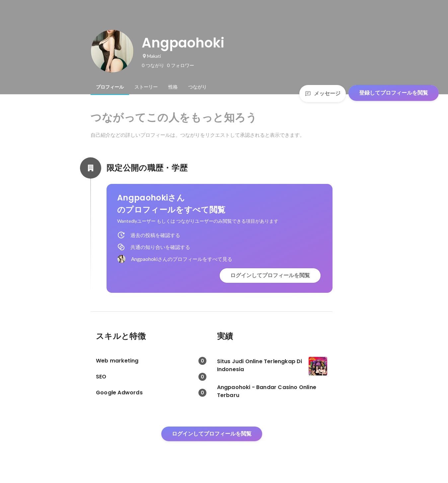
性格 (173, 87)
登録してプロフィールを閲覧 (394, 93)
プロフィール (110, 87)
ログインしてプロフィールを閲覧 (270, 275)
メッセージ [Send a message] (323, 93)
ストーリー (146, 87)
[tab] (110, 87)
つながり (197, 87)
